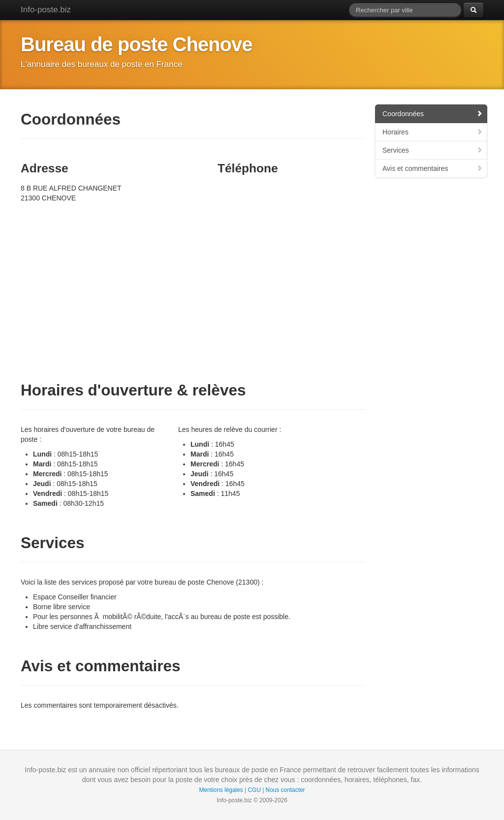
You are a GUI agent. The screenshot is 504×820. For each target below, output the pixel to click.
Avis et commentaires (433, 168)
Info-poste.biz (46, 10)
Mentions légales (221, 790)
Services (433, 150)
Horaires (433, 132)
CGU (254, 790)
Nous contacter (285, 790)
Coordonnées (433, 114)
